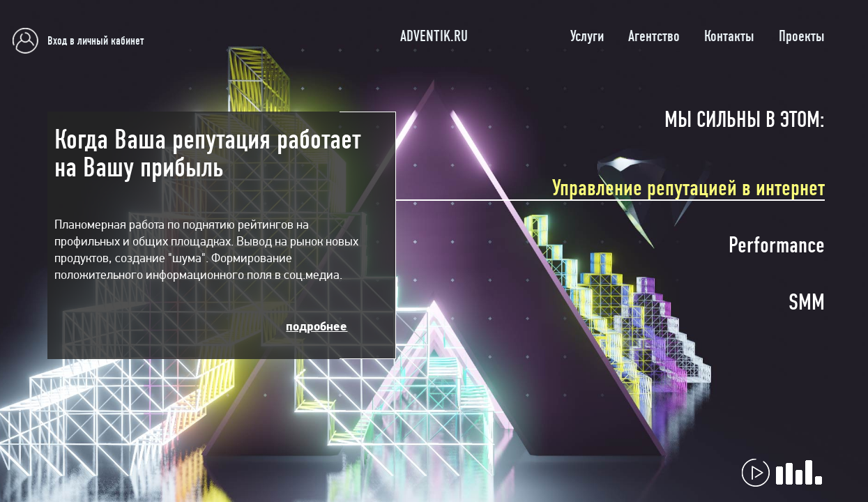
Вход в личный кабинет (96, 41)
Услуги (587, 36)
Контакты (729, 36)
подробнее (317, 326)
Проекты (802, 36)
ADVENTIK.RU (434, 36)
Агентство (654, 36)
